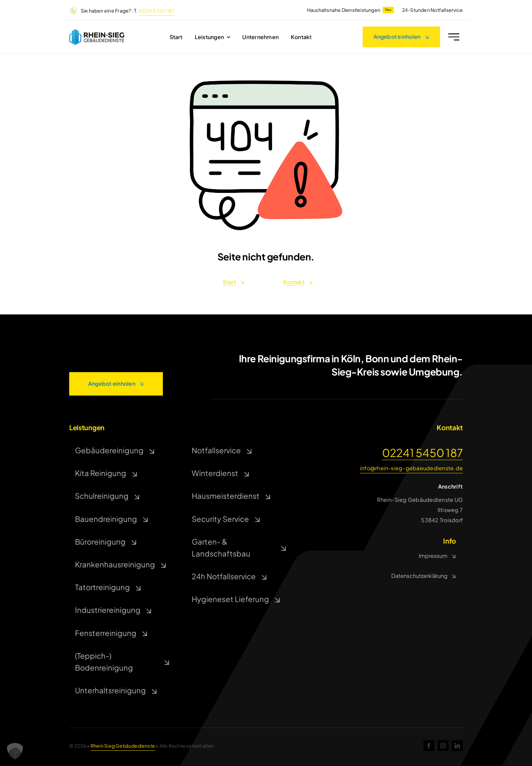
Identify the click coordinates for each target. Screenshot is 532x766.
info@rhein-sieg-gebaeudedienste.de (411, 468)
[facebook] (429, 746)
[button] (15, 751)
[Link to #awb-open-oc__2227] (454, 39)
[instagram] (443, 746)
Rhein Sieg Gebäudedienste (123, 746)
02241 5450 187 (156, 11)
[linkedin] (457, 746)
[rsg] (97, 33)
